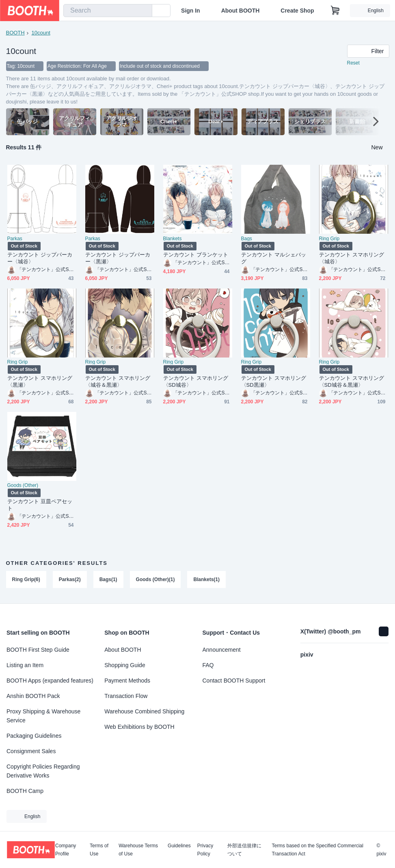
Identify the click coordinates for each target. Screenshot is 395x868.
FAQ (208, 665)
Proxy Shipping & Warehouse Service (43, 716)
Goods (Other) (23, 486)
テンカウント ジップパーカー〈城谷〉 (40, 258)
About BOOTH (240, 11)
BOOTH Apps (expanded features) (50, 681)
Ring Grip (329, 239)
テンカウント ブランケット (196, 255)
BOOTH (15, 33)
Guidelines (179, 846)
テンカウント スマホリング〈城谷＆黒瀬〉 (118, 382)
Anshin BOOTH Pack (33, 696)
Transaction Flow (126, 696)
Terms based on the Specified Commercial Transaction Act (317, 850)
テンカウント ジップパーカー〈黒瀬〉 (118, 258)
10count (41, 33)
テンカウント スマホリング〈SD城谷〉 (196, 382)
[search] (144, 11)
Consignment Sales (31, 751)
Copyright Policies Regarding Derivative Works (43, 771)
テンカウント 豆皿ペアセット (40, 505)
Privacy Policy (205, 850)
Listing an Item (25, 665)
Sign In (191, 11)
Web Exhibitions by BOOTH (139, 727)
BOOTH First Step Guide (38, 650)
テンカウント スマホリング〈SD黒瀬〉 (274, 382)
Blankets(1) (207, 580)
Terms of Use (99, 850)
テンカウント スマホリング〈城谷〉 (352, 258)
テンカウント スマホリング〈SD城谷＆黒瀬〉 (352, 382)
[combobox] (108, 11)
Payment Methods (127, 681)
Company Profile (66, 850)
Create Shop (297, 11)
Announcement (222, 650)
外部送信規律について (244, 850)
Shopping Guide (125, 665)
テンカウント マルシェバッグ (274, 258)
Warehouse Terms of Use (138, 850)
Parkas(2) (70, 580)
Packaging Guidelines (34, 736)
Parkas (15, 239)
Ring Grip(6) (26, 580)
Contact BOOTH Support (234, 681)
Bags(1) (108, 580)
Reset (353, 63)
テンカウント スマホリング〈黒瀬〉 (40, 382)
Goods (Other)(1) (155, 580)
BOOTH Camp (25, 791)
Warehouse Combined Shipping (144, 711)
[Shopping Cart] (335, 11)
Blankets (173, 239)
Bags (247, 239)
